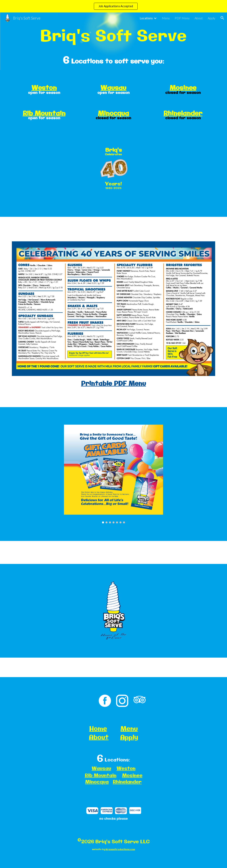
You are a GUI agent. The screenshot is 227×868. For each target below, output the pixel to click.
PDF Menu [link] (182, 18)
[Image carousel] (113, 474)
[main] (114, 36)
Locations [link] (146, 18)
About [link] (199, 18)
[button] (222, 18)
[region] (113, 6)
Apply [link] (212, 18)
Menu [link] (166, 18)
